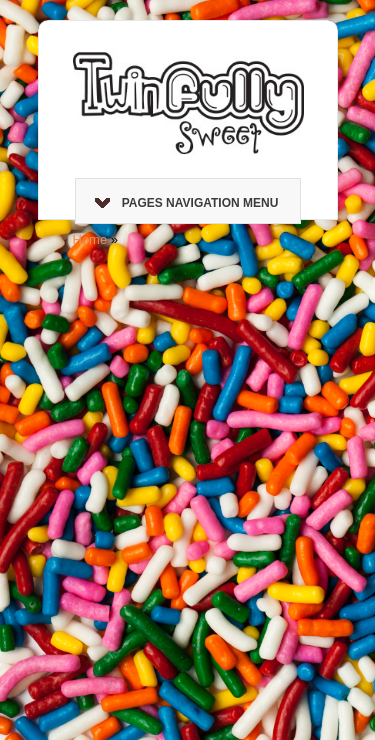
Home (90, 239)
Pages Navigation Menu (187, 203)
